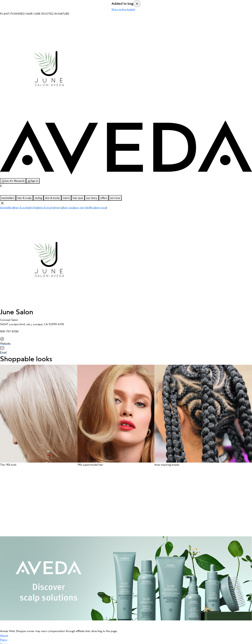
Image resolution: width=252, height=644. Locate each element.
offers (104, 198)
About (4, 635)
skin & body (52, 198)
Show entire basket (123, 9)
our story (92, 198)
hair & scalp (25, 198)
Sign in (33, 181)
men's (66, 198)
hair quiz (78, 198)
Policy (4, 640)
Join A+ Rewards (13, 181)
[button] (37, 417)
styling (38, 198)
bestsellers (8, 198)
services (115, 198)
